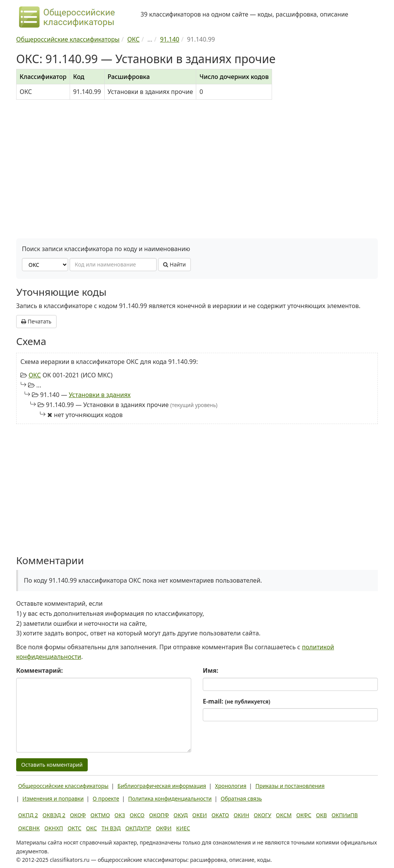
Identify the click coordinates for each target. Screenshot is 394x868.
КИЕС (183, 828)
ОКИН (241, 815)
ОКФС (304, 815)
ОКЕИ (200, 815)
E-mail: (236, 701)
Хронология (231, 786)
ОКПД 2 (28, 815)
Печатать (36, 321)
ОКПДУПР (138, 828)
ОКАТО (220, 815)
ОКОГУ (263, 815)
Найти (174, 264)
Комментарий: (39, 670)
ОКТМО (100, 815)
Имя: (210, 670)
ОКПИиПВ (345, 815)
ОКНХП (53, 828)
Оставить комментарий (52, 765)
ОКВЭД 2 (54, 815)
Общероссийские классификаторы (63, 786)
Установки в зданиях (100, 395)
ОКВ (321, 815)
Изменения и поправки (53, 798)
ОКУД (181, 815)
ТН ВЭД (111, 828)
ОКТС (75, 828)
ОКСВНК (29, 828)
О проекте (106, 798)
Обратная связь (241, 798)
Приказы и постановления (290, 786)
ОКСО (137, 815)
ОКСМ (284, 815)
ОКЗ (120, 815)
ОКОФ (78, 815)
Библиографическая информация (162, 786)
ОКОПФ (159, 815)
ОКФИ (164, 828)
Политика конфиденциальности (170, 798)
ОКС (35, 375)
